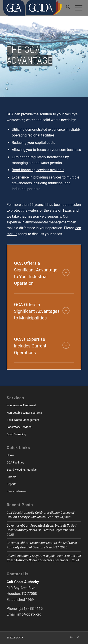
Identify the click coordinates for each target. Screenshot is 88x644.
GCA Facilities (15, 462)
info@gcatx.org (29, 614)
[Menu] (79, 8)
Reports (12, 484)
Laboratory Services (19, 427)
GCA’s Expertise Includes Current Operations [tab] (42, 346)
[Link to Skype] (78, 637)
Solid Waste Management (23, 420)
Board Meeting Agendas (22, 470)
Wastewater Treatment (21, 405)
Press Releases (17, 491)
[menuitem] (68, 8)
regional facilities (41, 135)
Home (10, 455)
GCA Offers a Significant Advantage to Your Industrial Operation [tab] (42, 273)
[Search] (68, 8)
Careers (12, 477)
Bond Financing (16, 434)
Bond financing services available (38, 170)
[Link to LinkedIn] (71, 637)
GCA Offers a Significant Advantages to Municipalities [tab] (42, 311)
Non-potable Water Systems (24, 413)
